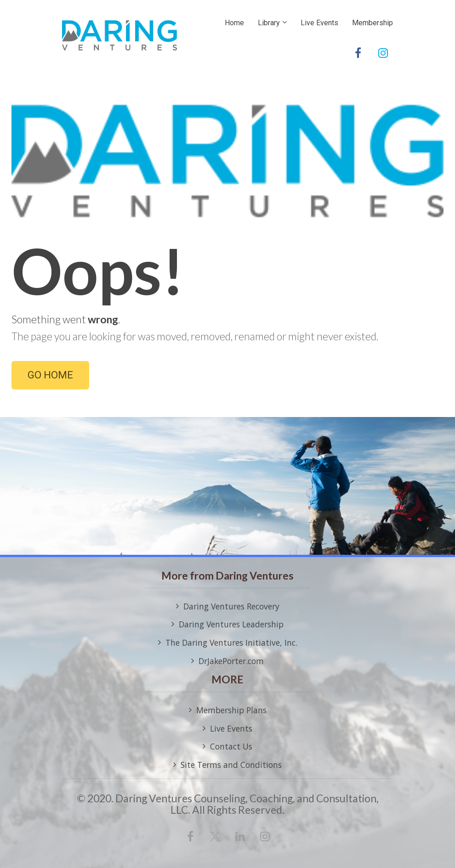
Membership (373, 23)
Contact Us (227, 747)
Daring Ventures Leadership (227, 625)
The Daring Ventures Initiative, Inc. (228, 643)
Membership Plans (228, 710)
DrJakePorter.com (227, 661)
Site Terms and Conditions (227, 765)
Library (269, 23)
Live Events (319, 23)
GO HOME (50, 375)
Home (234, 23)
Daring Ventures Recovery (228, 607)
